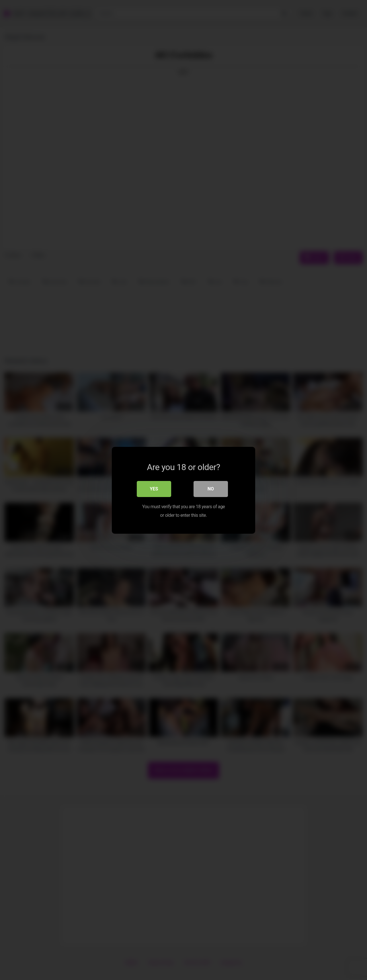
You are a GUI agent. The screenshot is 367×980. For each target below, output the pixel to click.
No (211, 489)
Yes (154, 489)
